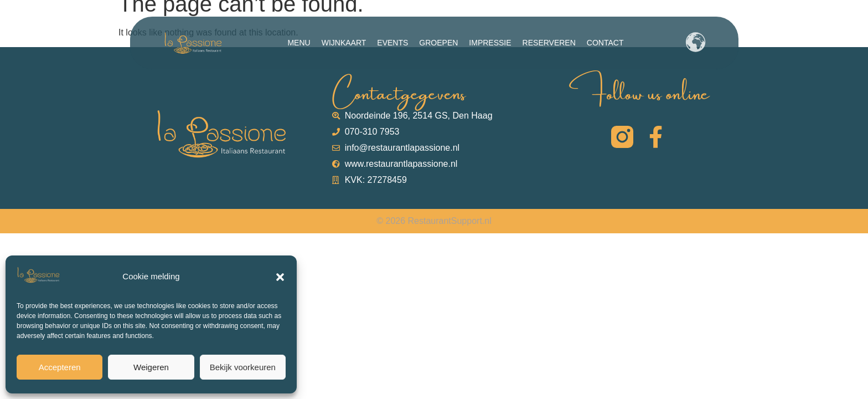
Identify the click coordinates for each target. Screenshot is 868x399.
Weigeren (151, 367)
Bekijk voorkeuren (243, 367)
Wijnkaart (344, 43)
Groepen (438, 43)
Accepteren (60, 367)
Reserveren (549, 43)
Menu (299, 43)
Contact (605, 43)
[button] (280, 277)
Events (392, 43)
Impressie (490, 43)
